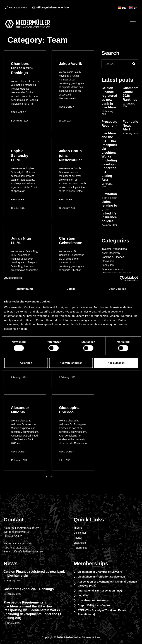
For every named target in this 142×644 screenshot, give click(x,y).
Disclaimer (80, 533)
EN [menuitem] (135, 8)
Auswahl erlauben (71, 363)
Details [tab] (71, 289)
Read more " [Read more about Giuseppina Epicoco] (66, 452)
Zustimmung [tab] (25, 289)
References (80, 548)
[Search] (134, 64)
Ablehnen (26, 363)
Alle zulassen (116, 363)
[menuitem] (122, 8)
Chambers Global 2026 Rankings (29, 589)
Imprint (78, 528)
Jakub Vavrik (70, 64)
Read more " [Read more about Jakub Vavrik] (66, 107)
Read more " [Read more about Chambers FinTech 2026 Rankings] (18, 112)
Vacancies (80, 543)
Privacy (78, 538)
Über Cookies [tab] (117, 289)
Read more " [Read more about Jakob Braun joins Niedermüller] (66, 200)
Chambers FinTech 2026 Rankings (23, 68)
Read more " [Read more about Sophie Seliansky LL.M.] (18, 200)
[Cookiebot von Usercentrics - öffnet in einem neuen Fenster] (122, 278)
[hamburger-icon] (133, 22)
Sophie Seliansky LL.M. (20, 155)
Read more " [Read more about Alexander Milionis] (18, 452)
